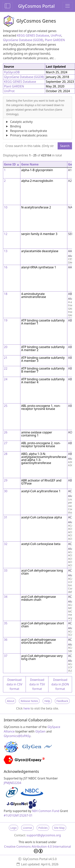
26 (6, 432)
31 (6, 517)
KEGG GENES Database (33, 35)
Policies (43, 828)
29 (6, 480)
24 (6, 379)
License (27, 828)
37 (6, 656)
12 (6, 234)
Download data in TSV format (37, 684)
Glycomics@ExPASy (17, 736)
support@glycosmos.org (44, 835)
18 (6, 294)
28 (6, 454)
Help (47, 701)
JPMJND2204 (12, 783)
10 (6, 207)
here (27, 708)
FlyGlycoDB (12, 72)
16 (6, 267)
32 (6, 544)
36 (6, 640)
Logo (14, 828)
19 (6, 320)
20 (6, 347)
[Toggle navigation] (68, 6)
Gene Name (30, 164)
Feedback (62, 701)
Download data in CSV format (14, 684)
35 (6, 623)
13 (6, 251)
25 (6, 406)
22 (6, 368)
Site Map (59, 828)
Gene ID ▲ (12, 164)
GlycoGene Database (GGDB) (23, 40)
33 (6, 570)
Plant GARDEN (55, 40)
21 (6, 358)
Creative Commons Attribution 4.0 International (38, 849)
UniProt (56, 35)
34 (6, 597)
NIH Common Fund (46, 811)
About (11, 701)
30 (6, 491)
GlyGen (40, 731)
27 (6, 443)
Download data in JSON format (60, 684)
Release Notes (29, 701)
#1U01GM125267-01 (18, 815)
